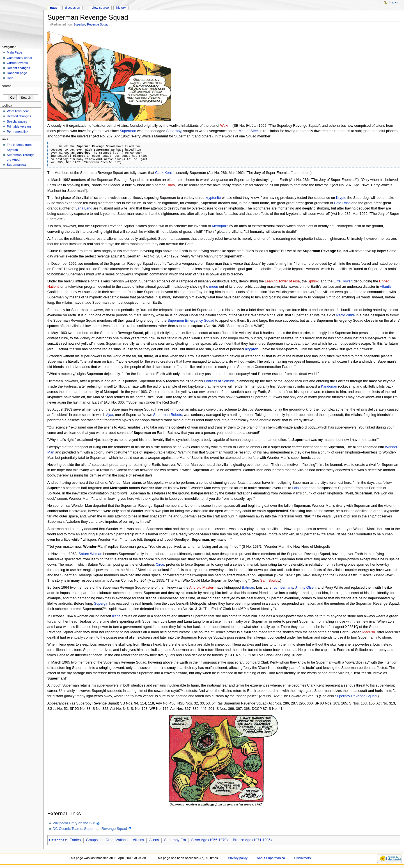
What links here (18, 111)
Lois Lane (300, 488)
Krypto (341, 198)
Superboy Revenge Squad (91, 24)
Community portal (19, 58)
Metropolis (220, 226)
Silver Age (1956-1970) (210, 840)
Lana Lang (84, 208)
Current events (17, 63)
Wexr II (226, 126)
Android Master (201, 588)
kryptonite (213, 198)
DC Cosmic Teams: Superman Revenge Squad (90, 829)
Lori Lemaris (283, 588)
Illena (116, 616)
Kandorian (329, 386)
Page (54, 8)
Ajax (110, 415)
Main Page (14, 52)
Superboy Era (175, 840)
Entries (75, 840)
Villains (138, 840)
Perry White (345, 315)
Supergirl (101, 604)
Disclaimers (302, 858)
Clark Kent (163, 173)
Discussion (73, 8)
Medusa (369, 632)
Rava (171, 185)
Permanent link (17, 132)
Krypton (252, 349)
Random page (17, 73)
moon (214, 287)
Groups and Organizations (107, 840)
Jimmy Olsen (305, 588)
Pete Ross (342, 203)
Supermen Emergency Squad (191, 321)
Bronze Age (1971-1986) (252, 840)
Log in (393, 2)
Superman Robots (167, 415)
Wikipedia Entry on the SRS (75, 823)
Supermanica (16, 165)
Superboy (174, 131)
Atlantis (386, 287)
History (121, 8)
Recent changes (18, 68)
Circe (160, 565)
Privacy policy (238, 858)
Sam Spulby (269, 581)
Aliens (154, 840)
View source (100, 8)
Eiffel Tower (343, 281)
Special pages (17, 121)
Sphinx (313, 281)
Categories (58, 840)
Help (10, 78)
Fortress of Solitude (219, 381)
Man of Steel (248, 131)
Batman (248, 588)
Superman (128, 131)
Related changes (19, 116)
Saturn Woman (90, 554)
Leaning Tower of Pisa (282, 281)
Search (7, 86)
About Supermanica (271, 858)
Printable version (19, 126)
